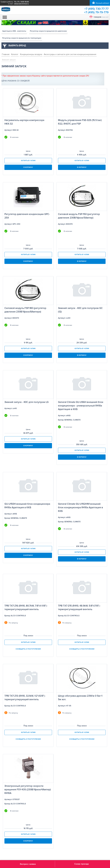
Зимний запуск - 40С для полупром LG (26, 402)
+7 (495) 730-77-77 (96, 9)
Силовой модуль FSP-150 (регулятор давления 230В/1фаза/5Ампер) (79, 216)
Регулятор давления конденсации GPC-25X (27, 216)
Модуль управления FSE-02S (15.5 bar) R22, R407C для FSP (80, 122)
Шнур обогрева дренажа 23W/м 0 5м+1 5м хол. (80, 698)
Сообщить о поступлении (28, 649)
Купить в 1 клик (28, 161)
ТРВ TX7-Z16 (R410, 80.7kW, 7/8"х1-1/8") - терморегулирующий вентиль (26, 608)
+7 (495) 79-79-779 (96, 12)
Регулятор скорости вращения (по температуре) (22, 38)
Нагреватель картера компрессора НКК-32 (24, 122)
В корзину (28, 167)
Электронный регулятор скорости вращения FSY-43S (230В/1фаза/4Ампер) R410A (28, 790)
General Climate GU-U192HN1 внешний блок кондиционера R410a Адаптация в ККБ (80, 507)
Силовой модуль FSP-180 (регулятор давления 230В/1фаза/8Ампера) (25, 310)
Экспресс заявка (28, 864)
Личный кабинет (102, 3)
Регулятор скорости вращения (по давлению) (48, 31)
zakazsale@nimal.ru (21, 4)
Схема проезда (82, 864)
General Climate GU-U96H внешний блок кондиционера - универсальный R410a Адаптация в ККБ (81, 406)
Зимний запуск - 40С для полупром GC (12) (80, 310)
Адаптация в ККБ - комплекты (14, 31)
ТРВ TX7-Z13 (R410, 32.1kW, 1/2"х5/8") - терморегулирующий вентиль (25, 698)
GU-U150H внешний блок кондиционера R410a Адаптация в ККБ (27, 506)
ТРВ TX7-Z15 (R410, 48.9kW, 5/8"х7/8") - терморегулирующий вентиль (79, 608)
